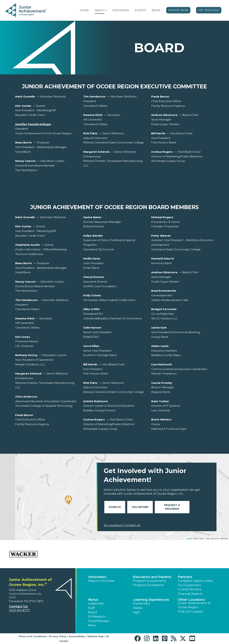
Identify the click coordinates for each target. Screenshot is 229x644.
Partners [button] (185, 577)
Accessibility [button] (77, 636)
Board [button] (92, 612)
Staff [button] (91, 608)
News (156, 10)
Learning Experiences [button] (151, 600)
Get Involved (209, 10)
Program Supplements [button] (149, 581)
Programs (121, 10)
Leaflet (189, 538)
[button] (106, 10)
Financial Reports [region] (190, 594)
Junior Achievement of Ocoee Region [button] (194, 605)
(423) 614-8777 (19, 610)
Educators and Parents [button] (152, 577)
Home (84, 10)
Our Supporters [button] (189, 585)
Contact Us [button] (18, 606)
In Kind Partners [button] (189, 589)
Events (140, 10)
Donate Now (178, 10)
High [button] (136, 612)
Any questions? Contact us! (122, 525)
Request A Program (172, 507)
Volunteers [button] (97, 577)
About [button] (93, 600)
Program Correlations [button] (148, 585)
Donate (115, 507)
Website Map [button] (95, 636)
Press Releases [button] (98, 621)
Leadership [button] (96, 603)
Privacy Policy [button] (58, 636)
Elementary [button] (141, 603)
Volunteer (140, 507)
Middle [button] (138, 608)
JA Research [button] (97, 617)
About (100, 10)
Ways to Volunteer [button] (101, 581)
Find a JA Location (191, 612)
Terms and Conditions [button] (32, 636)
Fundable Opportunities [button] (195, 581)
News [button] (92, 625)
